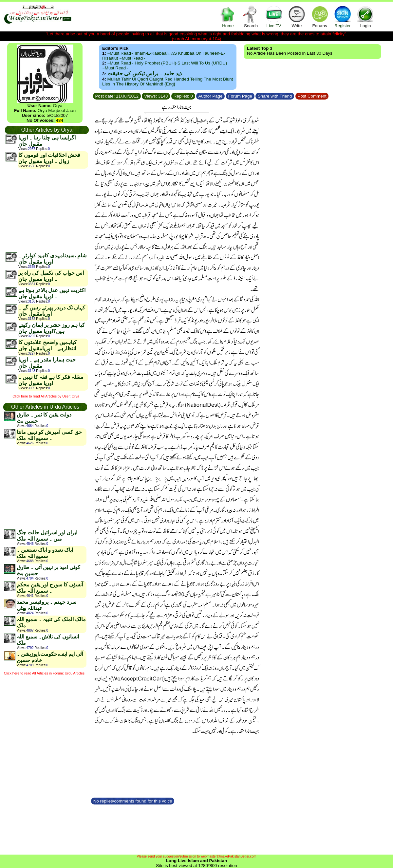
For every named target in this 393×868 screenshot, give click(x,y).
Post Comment (312, 96)
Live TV (274, 17)
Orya (57, 106)
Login (365, 17)
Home (228, 17)
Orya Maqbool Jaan (57, 111)
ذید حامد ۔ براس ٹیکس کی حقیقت (145, 74)
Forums (320, 17)
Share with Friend (275, 96)
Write (297, 17)
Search (251, 17)
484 (60, 120)
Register (343, 17)
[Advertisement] (47, 210)
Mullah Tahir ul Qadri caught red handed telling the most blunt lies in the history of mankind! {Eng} (168, 82)
